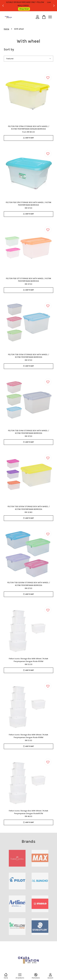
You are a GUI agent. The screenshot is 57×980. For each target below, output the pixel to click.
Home (6, 29)
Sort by (9, 49)
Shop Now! (29, 9)
